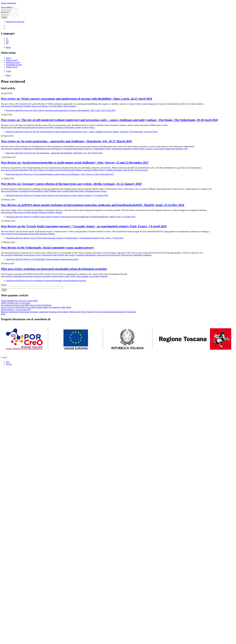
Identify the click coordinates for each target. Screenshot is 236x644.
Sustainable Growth (14, 65)
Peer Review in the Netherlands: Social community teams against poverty (48, 247)
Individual (138, 255)
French (16, 234)
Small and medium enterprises (114, 312)
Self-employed (19, 127)
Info (8, 362)
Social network (102, 255)
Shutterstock (47, 255)
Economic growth (54, 170)
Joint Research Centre (61, 276)
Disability (28, 106)
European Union (55, 312)
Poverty (131, 170)
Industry (66, 312)
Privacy (9, 364)
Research (91, 312)
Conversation (94, 276)
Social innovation (68, 170)
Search (4, 285)
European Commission (42, 276)
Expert (108, 149)
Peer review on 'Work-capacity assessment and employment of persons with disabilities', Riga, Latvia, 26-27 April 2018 (76, 99)
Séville (73, 276)
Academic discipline (114, 170)
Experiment (24, 234)
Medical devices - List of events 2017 (16, 310)
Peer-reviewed (7, 106)
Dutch (55, 255)
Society (85, 127)
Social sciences (29, 255)
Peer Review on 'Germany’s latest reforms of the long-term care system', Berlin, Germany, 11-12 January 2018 (71, 184)
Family (47, 191)
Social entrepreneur (21, 170)
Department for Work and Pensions (48, 149)
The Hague (59, 127)
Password (6, 12)
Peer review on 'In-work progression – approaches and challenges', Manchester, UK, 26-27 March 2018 (66, 141)
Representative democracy (83, 149)
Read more (61, 110)
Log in (4, 17)
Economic (51, 212)
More (3, 314)
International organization (122, 149)
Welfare (141, 149)
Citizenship (80, 255)
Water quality (79, 191)
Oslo (31, 170)
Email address (7, 7)
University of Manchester (23, 149)
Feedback (104, 276)
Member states (56, 191)
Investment (88, 170)
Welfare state (63, 255)
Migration (43, 212)
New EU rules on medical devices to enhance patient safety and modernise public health (36, 307)
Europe (104, 191)
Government (67, 149)
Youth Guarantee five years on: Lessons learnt (19, 301)
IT (7, 39)
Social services (127, 255)
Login (8, 71)
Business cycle (182, 149)
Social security (115, 255)
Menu (8, 47)
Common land (68, 191)
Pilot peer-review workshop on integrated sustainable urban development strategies (54, 269)
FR (7, 43)
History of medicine (21, 191)
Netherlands (69, 127)
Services (98, 312)
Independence (100, 149)
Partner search (12, 67)
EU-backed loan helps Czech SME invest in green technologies (26, 305)
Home (8, 58)
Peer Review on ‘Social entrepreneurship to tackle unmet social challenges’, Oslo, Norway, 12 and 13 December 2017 (75, 162)
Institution (72, 106)
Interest (102, 170)
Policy (52, 127)
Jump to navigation (9, 3)
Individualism (90, 255)
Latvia (39, 106)
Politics (92, 127)
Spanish (59, 212)
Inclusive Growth (13, 62)
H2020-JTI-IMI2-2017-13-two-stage (16, 303)
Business (79, 170)
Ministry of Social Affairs (52, 106)
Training (51, 234)
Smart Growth (12, 60)
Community (147, 255)
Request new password (15, 22)
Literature (149, 149)
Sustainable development (23, 276)
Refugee (35, 212)
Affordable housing (93, 191)
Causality (78, 127)
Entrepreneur (25, 312)
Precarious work (42, 127)
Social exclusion (141, 170)
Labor (65, 106)
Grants (125, 170)
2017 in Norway (40, 170)
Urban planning (82, 276)
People (135, 149)
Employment (18, 106)
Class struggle (159, 149)
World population (36, 191)
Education (44, 234)
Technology (131, 312)
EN (7, 41)
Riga (34, 106)
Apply (4, 290)
